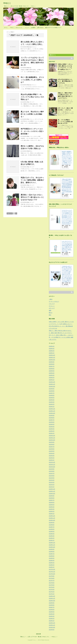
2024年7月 (52, 393)
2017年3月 (52, 589)
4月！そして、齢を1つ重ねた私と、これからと (61, 335)
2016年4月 (52, 614)
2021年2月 (52, 485)
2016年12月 (52, 596)
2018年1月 (52, 567)
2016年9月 (52, 603)
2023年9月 (52, 415)
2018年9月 (52, 549)
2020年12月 (52, 489)
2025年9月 (52, 362)
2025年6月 (52, 369)
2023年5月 (52, 424)
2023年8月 (52, 418)
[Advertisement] (63, 41)
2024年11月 (52, 384)
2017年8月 (52, 578)
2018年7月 (52, 554)
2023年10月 (52, 413)
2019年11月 (52, 518)
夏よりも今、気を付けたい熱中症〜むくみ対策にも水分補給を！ (32, 114)
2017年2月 (52, 592)
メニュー (27, 28)
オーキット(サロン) (34, 136)
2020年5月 (52, 505)
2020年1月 (52, 514)
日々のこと (34, 47)
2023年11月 (52, 411)
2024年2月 (52, 404)
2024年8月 (52, 391)
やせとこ (7, 3)
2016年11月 (52, 598)
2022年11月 (52, 438)
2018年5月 (52, 558)
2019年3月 (52, 536)
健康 (50, 310)
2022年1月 (52, 460)
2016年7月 (52, 607)
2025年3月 (52, 375)
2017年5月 (52, 585)
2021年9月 (52, 469)
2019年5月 (52, 531)
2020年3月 (52, 509)
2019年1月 (52, 540)
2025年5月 (52, 371)
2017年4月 (52, 587)
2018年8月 (52, 552)
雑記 (30, 47)
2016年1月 (52, 621)
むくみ (41, 119)
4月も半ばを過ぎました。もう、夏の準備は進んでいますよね (66, 81)
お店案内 (33, 28)
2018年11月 (52, 545)
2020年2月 (52, 511)
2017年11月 (52, 572)
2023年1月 (52, 433)
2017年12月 (52, 569)
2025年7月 (52, 366)
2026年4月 (52, 346)
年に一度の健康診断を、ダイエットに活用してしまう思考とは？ (32, 80)
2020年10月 (52, 494)
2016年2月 (52, 618)
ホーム (6, 28)
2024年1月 (52, 407)
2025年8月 (52, 364)
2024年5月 (52, 398)
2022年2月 (52, 458)
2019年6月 (52, 529)
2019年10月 (52, 520)
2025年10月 (52, 360)
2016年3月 (52, 616)
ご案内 (51, 299)
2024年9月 (52, 389)
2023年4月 (52, 427)
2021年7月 (52, 473)
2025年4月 (52, 373)
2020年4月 (52, 507)
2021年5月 (52, 478)
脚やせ (31, 151)
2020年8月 (52, 498)
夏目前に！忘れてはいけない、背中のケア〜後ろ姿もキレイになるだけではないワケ (32, 197)
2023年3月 (52, 429)
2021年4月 (52, 480)
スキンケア (52, 304)
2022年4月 (52, 453)
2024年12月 (52, 382)
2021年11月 (52, 465)
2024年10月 (52, 386)
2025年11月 (52, 357)
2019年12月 (52, 516)
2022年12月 (52, 436)
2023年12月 (52, 409)
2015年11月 (52, 625)
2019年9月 (52, 523)
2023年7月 (52, 420)
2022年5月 (52, 451)
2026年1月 (52, 353)
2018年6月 (52, 556)
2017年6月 (52, 583)
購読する (53, 55)
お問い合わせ (40, 28)
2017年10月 (52, 574)
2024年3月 (52, 402)
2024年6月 (52, 395)
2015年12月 (52, 623)
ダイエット (34, 85)
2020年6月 (52, 502)
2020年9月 (52, 496)
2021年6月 (52, 476)
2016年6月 (52, 610)
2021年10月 (52, 467)
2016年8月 (52, 605)
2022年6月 (52, 449)
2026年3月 (52, 349)
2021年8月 (52, 471)
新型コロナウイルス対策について (53, 28)
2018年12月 (52, 543)
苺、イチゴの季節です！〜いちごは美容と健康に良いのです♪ (65, 122)
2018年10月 (52, 547)
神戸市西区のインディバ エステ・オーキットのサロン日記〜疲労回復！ (32, 131)
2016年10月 (52, 601)
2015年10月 (52, 627)
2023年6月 (52, 422)
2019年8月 (52, 525)
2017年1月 (52, 594)
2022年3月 (52, 456)
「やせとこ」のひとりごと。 (16, 28)
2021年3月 (52, 482)
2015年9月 (52, 630)
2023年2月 (52, 431)
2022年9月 (52, 442)
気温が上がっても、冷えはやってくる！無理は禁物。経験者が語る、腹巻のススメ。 (32, 180)
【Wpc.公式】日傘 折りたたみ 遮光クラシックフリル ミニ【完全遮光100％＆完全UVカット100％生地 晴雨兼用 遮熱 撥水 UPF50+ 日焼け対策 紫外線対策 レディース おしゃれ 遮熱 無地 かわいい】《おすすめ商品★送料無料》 (67, 186)
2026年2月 (52, 351)
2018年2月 (52, 565)
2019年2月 (52, 538)
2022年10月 (52, 440)
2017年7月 (52, 581)
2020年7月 (52, 500)
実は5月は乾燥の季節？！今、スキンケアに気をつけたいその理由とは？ (32, 97)
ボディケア (32, 102)
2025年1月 (52, 380)
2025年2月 (52, 378)
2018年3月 (52, 563)
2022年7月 (52, 447)
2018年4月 (52, 560)
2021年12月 (52, 462)
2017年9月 (52, 576)
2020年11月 (52, 491)
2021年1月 (52, 487)
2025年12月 (52, 355)
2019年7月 (52, 527)
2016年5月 (52, 612)
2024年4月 (52, 400)
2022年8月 (52, 444)
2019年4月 (52, 534)
